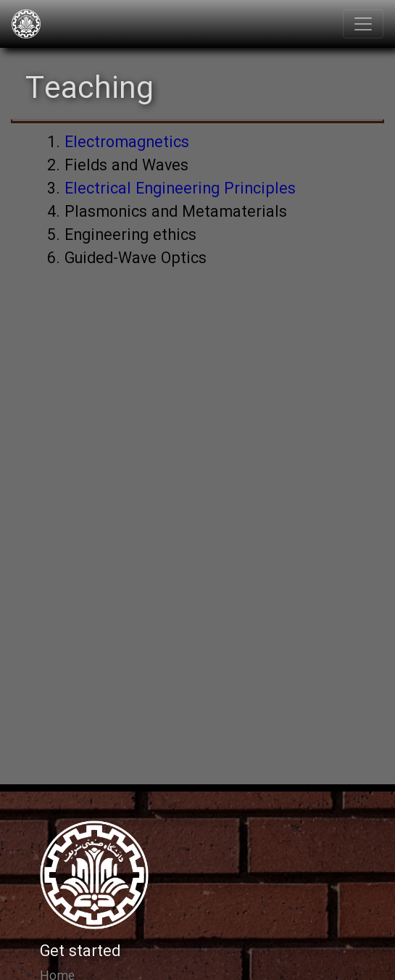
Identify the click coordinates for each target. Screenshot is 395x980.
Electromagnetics (127, 143)
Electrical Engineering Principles (180, 190)
